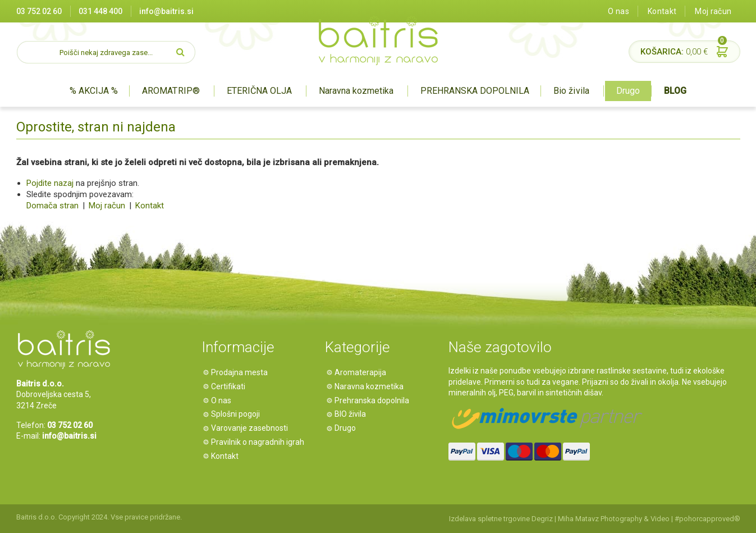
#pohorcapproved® (707, 519)
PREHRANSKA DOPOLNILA (475, 91)
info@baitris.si (166, 11)
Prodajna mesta (241, 372)
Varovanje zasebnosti (251, 428)
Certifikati (230, 386)
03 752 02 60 (39, 11)
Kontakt (662, 11)
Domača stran (52, 206)
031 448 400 (100, 11)
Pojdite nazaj (50, 183)
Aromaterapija (362, 372)
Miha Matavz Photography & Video (614, 519)
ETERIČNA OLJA (259, 91)
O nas (618, 11)
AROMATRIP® (171, 91)
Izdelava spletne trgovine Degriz (501, 519)
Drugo (628, 91)
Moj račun (713, 11)
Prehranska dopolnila (374, 400)
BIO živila (352, 414)
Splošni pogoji (237, 414)
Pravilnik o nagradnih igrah (259, 442)
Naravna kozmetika (356, 91)
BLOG (675, 91)
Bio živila (571, 91)
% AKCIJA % (94, 91)
